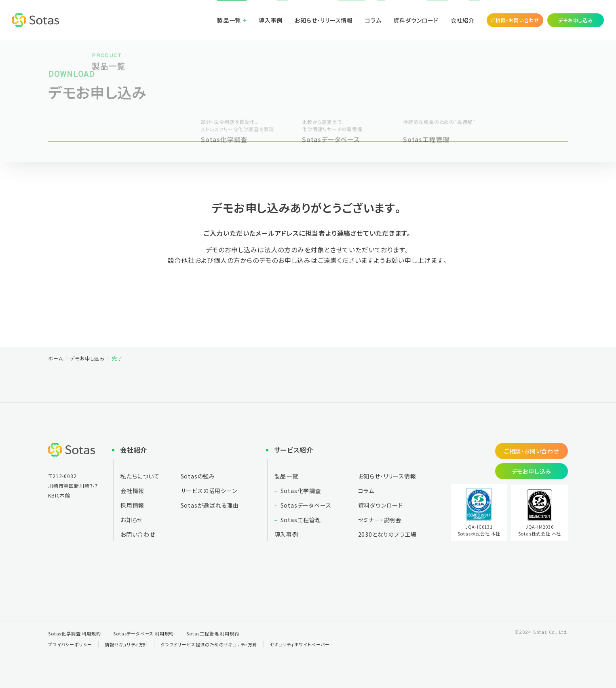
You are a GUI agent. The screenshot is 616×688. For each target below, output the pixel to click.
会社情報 (132, 491)
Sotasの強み (198, 476)
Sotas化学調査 (301, 491)
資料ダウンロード (416, 20)
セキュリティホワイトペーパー (300, 644)
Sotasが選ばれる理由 (210, 505)
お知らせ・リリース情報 (324, 20)
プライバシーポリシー (70, 644)
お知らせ (132, 520)
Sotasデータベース (306, 505)
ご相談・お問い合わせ (515, 20)
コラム (373, 20)
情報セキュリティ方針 (126, 644)
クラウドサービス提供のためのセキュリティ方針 (209, 644)
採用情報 (132, 505)
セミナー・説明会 (380, 520)
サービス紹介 (294, 450)
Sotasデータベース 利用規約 (143, 633)
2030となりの (388, 534)
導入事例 (271, 20)
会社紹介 (463, 20)
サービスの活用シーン (209, 491)
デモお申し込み (576, 20)
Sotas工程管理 (301, 520)
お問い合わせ (138, 534)
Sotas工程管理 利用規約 (213, 633)
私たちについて (140, 476)
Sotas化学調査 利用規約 (74, 633)
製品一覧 (229, 20)
